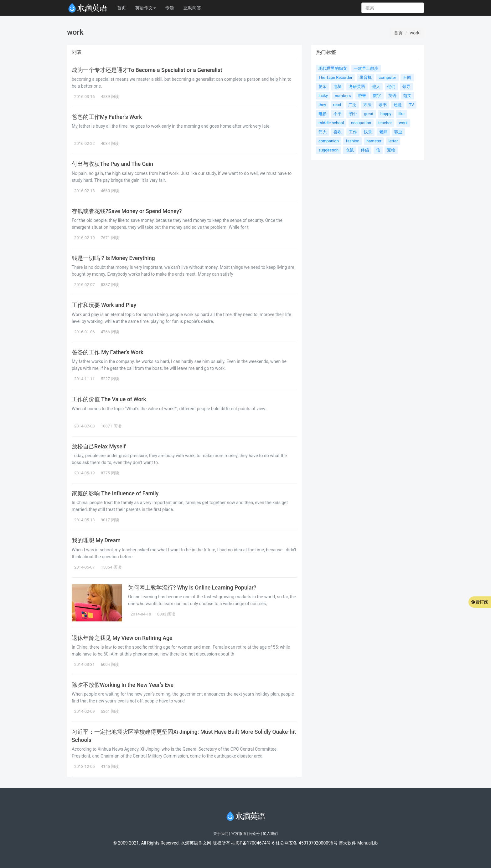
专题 (170, 8)
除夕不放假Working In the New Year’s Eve (123, 685)
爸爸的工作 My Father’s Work (108, 352)
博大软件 (347, 843)
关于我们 (221, 834)
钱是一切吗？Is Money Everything (113, 258)
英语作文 (146, 8)
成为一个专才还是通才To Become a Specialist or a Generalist (147, 70)
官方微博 (239, 834)
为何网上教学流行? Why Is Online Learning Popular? (192, 588)
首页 (121, 8)
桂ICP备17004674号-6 (253, 843)
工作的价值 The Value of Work (109, 399)
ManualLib (367, 843)
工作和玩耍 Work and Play (104, 305)
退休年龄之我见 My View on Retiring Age (122, 638)
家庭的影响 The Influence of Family (115, 493)
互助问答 (192, 8)
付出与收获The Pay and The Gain (112, 164)
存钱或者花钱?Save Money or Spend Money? (127, 211)
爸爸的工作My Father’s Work (107, 117)
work (415, 33)
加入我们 (270, 834)
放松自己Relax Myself (99, 447)
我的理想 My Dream (96, 540)
